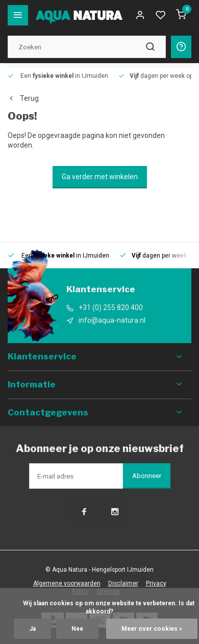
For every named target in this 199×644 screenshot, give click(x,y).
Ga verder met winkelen (100, 177)
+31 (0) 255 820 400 (111, 307)
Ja (32, 629)
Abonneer (147, 476)
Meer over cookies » (152, 629)
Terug (23, 98)
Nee (77, 629)
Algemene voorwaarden (67, 583)
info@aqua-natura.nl (112, 320)
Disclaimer (123, 583)
